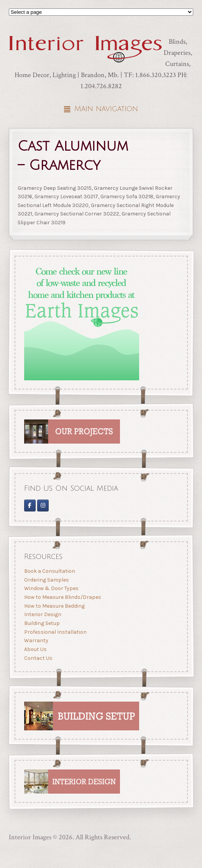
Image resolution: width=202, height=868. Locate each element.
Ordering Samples (46, 580)
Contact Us (38, 658)
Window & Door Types (51, 588)
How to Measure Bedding (54, 606)
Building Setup (42, 623)
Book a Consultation (49, 571)
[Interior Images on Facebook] (30, 505)
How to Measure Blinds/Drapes (62, 597)
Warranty (36, 640)
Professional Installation (55, 632)
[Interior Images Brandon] (43, 505)
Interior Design (42, 614)
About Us (35, 649)
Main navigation (106, 109)
